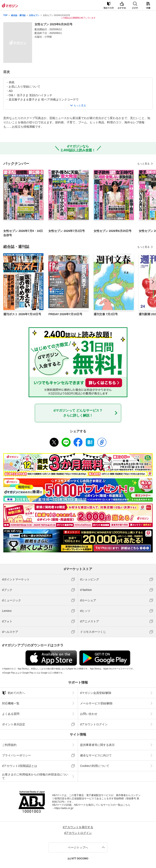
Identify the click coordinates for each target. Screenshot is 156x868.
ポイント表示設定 (14, 724)
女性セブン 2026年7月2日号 (67, 231)
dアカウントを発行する (78, 827)
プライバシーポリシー (16, 755)
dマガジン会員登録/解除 (96, 693)
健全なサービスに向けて (96, 755)
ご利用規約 (9, 745)
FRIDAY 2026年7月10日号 (65, 314)
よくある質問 (11, 714)
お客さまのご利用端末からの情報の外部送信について (35, 776)
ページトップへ (78, 847)
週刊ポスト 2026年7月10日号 (22, 314)
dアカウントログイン (94, 724)
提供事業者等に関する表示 (97, 745)
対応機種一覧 (11, 703)
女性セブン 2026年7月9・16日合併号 (23, 233)
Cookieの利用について (95, 766)
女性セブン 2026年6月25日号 (113, 231)
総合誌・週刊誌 (18, 15)
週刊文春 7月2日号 (106, 314)
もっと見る (143, 164)
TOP (5, 15)
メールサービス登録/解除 (96, 703)
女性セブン (34, 15)
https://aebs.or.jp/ (64, 808)
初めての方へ (13, 693)
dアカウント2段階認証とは (20, 766)
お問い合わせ (89, 714)
